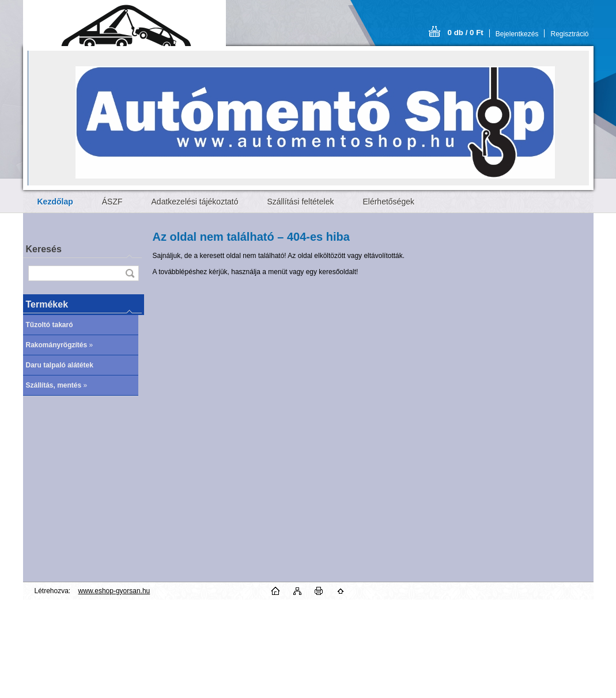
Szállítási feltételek (301, 202)
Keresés (44, 249)
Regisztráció (569, 34)
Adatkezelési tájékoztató (195, 202)
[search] (130, 273)
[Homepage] (55, 202)
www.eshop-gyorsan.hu (114, 591)
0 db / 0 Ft (466, 33)
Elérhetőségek (388, 202)
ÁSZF (112, 202)
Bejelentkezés (517, 34)
